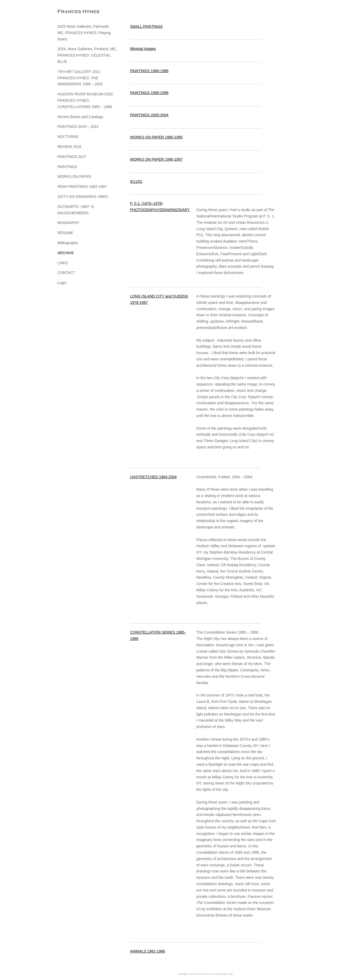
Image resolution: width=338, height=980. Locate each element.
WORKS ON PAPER (74, 177)
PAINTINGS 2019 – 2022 (78, 127)
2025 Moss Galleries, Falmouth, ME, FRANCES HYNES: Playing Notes (84, 33)
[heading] (71, 12)
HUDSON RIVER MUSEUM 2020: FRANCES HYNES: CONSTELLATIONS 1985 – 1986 (86, 100)
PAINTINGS (67, 167)
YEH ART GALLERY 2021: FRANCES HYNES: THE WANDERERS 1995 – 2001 (80, 78)
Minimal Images (143, 49)
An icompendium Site (222, 974)
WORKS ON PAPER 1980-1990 (156, 137)
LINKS (63, 263)
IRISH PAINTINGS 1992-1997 (82, 187)
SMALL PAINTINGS (147, 26)
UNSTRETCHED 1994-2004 (154, 477)
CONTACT (66, 273)
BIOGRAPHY (69, 223)
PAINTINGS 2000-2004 (149, 115)
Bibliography (68, 243)
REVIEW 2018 (69, 147)
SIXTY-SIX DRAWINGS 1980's (83, 197)
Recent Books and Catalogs (81, 117)
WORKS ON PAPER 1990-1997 (156, 159)
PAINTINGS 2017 (72, 157)
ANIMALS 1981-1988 (148, 951)
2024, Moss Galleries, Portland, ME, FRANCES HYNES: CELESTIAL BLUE (87, 55)
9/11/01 (136, 182)
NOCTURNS (68, 137)
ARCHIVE (66, 253)
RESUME (65, 233)
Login (62, 283)
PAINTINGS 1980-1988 (149, 71)
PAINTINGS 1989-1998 (149, 93)
